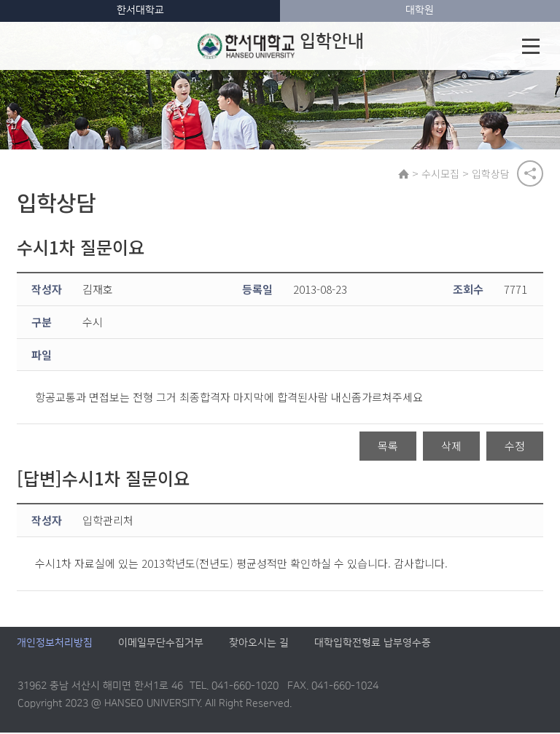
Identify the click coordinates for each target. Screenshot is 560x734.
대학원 (420, 10)
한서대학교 (140, 10)
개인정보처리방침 (55, 645)
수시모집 (441, 174)
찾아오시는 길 (259, 645)
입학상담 (491, 174)
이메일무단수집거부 (161, 645)
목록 (388, 447)
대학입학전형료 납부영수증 (373, 645)
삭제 (451, 447)
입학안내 (281, 46)
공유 (530, 174)
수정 (515, 447)
